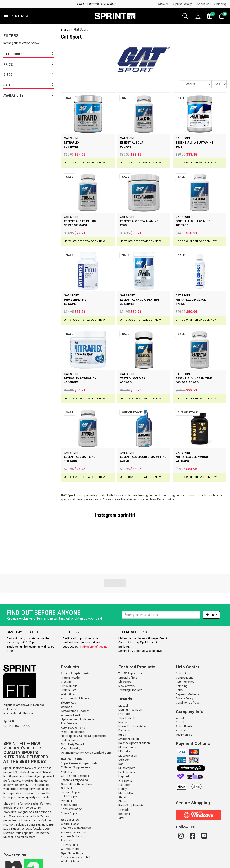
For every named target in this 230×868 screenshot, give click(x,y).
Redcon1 (124, 783)
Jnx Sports (125, 750)
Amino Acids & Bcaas (75, 668)
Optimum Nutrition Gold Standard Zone (86, 722)
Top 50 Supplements (132, 643)
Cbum (122, 771)
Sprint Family (183, 4)
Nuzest (16, 798)
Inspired (124, 746)
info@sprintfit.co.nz (95, 616)
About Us (203, 4)
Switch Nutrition (129, 708)
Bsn (121, 733)
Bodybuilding (70, 814)
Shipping (220, 4)
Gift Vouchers (70, 818)
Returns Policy (185, 651)
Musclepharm (25, 802)
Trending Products (130, 659)
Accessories (70, 789)
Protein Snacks (71, 710)
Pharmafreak (43, 802)
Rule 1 (122, 704)
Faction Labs (127, 742)
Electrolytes (68, 672)
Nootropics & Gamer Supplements (83, 705)
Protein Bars (69, 659)
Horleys (123, 758)
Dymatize (124, 700)
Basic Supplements (131, 775)
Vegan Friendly (70, 718)
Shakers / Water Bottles (76, 797)
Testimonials (184, 704)
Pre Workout (69, 655)
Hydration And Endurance (77, 689)
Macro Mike (126, 763)
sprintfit (127, 515)
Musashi (9, 806)
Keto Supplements (73, 697)
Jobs (179, 659)
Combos (66, 676)
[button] (16, 16)
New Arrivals (126, 655)
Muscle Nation (128, 725)
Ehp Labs (124, 683)
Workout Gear (70, 793)
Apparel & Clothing (73, 806)
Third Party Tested (72, 714)
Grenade (124, 779)
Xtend (122, 767)
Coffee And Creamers (75, 745)
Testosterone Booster (75, 680)
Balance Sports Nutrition (31, 794)
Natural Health (71, 728)
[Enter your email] (161, 584)
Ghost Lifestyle (32, 798)
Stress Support (71, 783)
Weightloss (68, 664)
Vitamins (66, 741)
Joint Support (70, 766)
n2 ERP (150, 865)
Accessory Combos (74, 802)
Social (180, 692)
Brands (65, 30)
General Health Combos (76, 754)
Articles (163, 4)
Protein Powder (71, 647)
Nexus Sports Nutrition (133, 696)
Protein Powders (25, 777)
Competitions (185, 647)
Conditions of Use (188, 672)
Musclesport (127, 737)
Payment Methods (188, 664)
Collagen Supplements (76, 737)
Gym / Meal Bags (72, 823)
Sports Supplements (75, 643)
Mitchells (124, 721)
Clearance (125, 651)
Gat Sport (125, 754)
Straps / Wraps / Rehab (76, 827)
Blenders (67, 810)
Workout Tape (70, 831)
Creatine (66, 651)
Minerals (66, 770)
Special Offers (128, 647)
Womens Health (71, 685)
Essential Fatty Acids (74, 749)
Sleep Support (70, 774)
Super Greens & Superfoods (79, 733)
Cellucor (124, 729)
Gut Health (68, 758)
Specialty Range (71, 779)
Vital (121, 787)
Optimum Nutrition (130, 679)
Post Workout (70, 693)
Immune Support (72, 762)
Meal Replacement (73, 701)
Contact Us (183, 643)
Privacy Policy (185, 668)
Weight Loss (26, 781)
